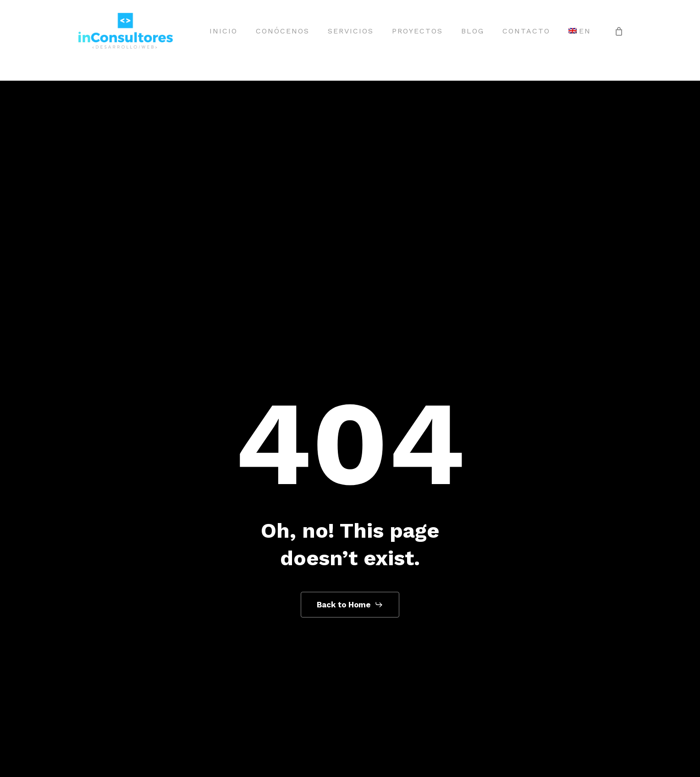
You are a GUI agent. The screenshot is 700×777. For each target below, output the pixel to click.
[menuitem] (580, 31)
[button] (350, 605)
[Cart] (619, 31)
